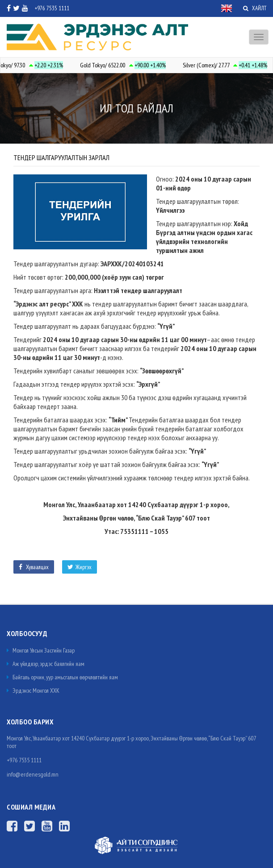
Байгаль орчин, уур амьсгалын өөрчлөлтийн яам (62, 677)
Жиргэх (80, 567)
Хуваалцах (34, 567)
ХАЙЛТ (255, 8)
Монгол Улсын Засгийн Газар (41, 650)
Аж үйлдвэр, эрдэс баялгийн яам (46, 664)
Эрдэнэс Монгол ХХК (33, 690)
